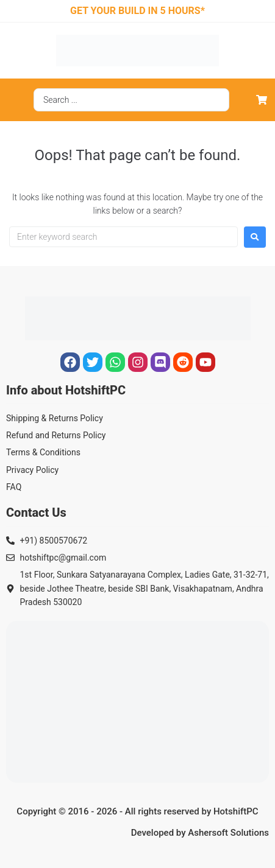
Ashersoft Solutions (228, 833)
